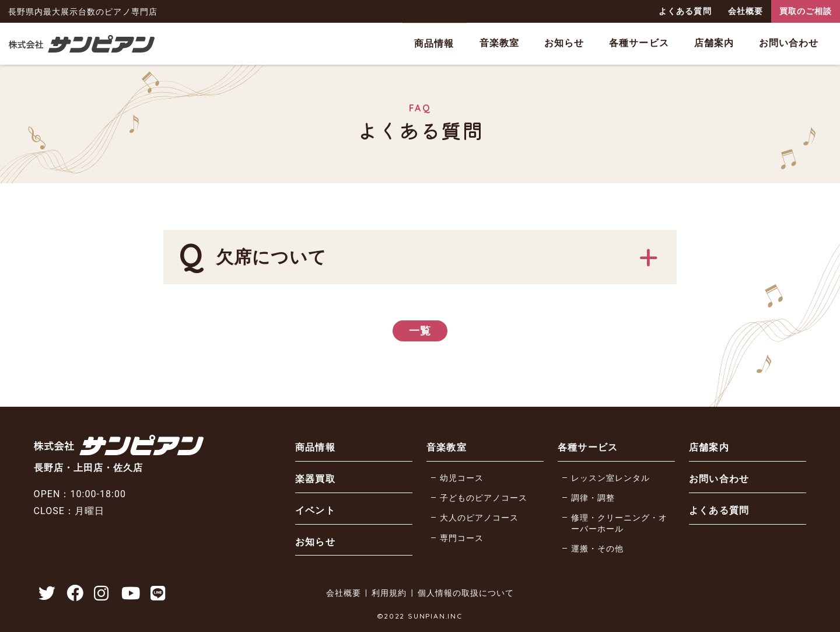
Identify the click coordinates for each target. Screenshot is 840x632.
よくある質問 (685, 11)
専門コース (462, 538)
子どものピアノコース (484, 498)
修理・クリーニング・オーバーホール (619, 523)
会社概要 (745, 11)
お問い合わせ (789, 43)
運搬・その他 (597, 549)
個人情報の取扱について (466, 593)
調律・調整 (593, 498)
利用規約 (389, 593)
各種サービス (639, 43)
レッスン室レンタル (610, 478)
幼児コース (462, 478)
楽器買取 (315, 479)
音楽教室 (499, 43)
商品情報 (434, 43)
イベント (315, 510)
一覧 (420, 331)
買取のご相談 (806, 11)
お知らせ (564, 43)
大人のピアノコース (479, 518)
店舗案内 (714, 43)
